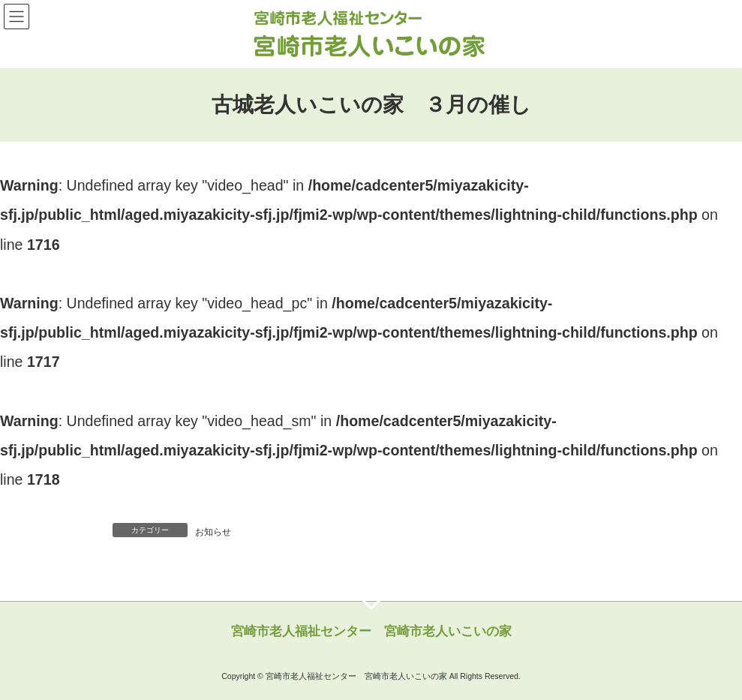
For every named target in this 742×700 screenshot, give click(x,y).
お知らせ (213, 532)
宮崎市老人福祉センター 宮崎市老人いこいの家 (371, 631)
